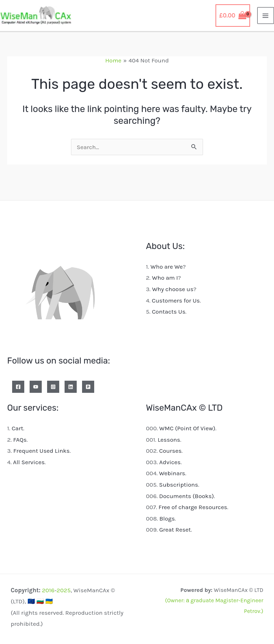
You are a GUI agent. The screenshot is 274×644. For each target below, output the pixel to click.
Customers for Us (176, 300)
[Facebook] (18, 387)
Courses (170, 451)
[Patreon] (88, 387)
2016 (48, 590)
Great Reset (175, 529)
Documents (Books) (187, 496)
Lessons (169, 440)
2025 (64, 590)
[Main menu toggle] (266, 16)
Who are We (167, 267)
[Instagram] (53, 387)
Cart (17, 428)
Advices (170, 462)
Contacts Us (169, 311)
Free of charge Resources (193, 507)
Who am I (165, 278)
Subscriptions (179, 485)
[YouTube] (36, 387)
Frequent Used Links (41, 451)
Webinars (172, 473)
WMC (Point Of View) (187, 428)
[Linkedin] (71, 387)
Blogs (167, 518)
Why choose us (173, 289)
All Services (29, 462)
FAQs (20, 440)
